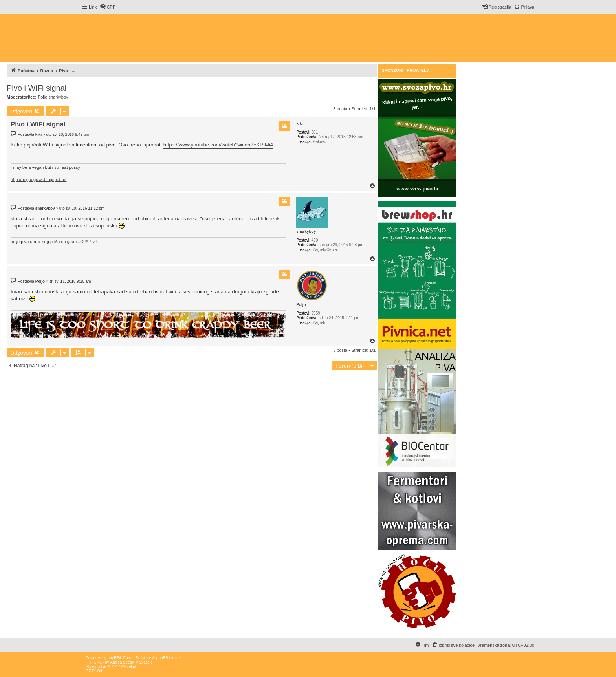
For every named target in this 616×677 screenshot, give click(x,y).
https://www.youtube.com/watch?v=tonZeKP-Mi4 (218, 145)
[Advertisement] (150, 392)
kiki (300, 124)
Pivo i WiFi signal (37, 88)
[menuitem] (108, 7)
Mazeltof (129, 667)
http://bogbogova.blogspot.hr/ (39, 179)
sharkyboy (58, 97)
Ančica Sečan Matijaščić (131, 662)
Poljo (42, 97)
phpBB (114, 658)
